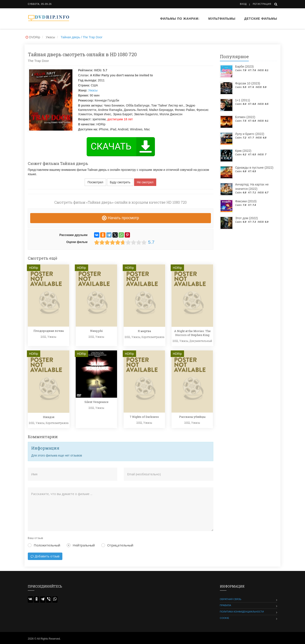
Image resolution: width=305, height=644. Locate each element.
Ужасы (93, 90)
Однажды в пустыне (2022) (254, 168)
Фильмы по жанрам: (180, 19)
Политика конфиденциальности (242, 612)
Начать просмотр (120, 218)
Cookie (225, 618)
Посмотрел (95, 182)
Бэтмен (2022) (245, 117)
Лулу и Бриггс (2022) (250, 134)
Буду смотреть (120, 182)
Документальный (201, 341)
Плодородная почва (49, 331)
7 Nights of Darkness (144, 417)
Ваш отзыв (35, 538)
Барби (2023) (245, 66)
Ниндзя (49, 417)
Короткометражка (153, 337)
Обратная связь (231, 599)
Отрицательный (117, 545)
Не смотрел (145, 182)
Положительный (44, 545)
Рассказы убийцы (192, 417)
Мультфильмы (222, 19)
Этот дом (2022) (247, 218)
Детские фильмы (261, 19)
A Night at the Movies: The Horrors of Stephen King (192, 333)
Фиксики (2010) (246, 201)
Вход (243, 4)
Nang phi (96, 331)
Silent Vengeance (96, 402)
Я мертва (144, 331)
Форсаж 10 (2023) (248, 83)
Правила (226, 605)
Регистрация (262, 4)
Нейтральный (81, 545)
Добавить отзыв (45, 556)
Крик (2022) (243, 151)
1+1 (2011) (243, 100)
